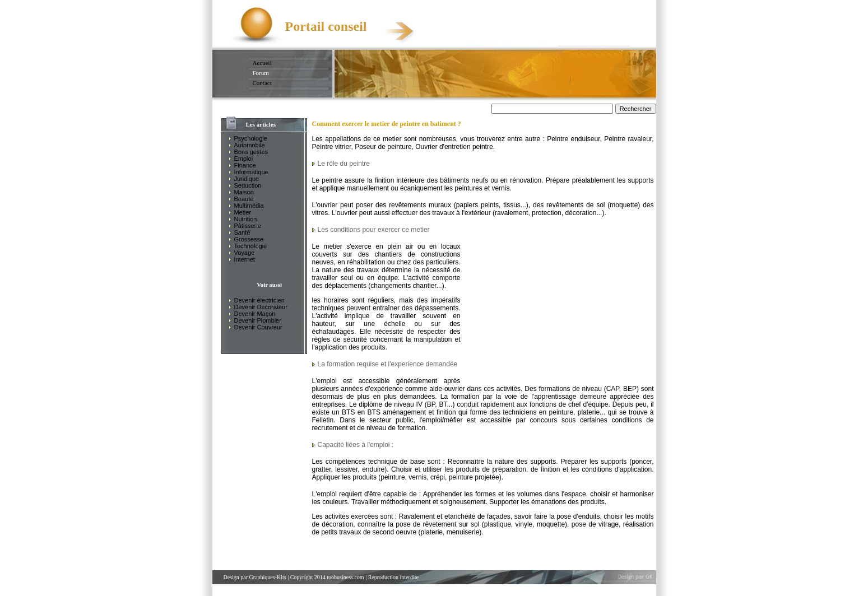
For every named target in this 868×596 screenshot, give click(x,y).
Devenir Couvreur (258, 327)
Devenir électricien (259, 300)
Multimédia (249, 206)
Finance (245, 165)
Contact (262, 83)
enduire (373, 469)
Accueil (262, 63)
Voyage (245, 253)
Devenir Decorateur (261, 307)
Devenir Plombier (258, 320)
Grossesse (249, 239)
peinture (393, 477)
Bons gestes (251, 152)
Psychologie (251, 138)
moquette (624, 205)
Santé (242, 232)
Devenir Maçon (255, 314)
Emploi (244, 159)
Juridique (247, 179)
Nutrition (246, 219)
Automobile (250, 145)
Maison (244, 192)
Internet (245, 259)
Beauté (244, 199)
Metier (243, 212)
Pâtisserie (248, 226)
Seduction (248, 185)
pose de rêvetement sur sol (437, 524)
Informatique (251, 172)
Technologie (251, 246)
